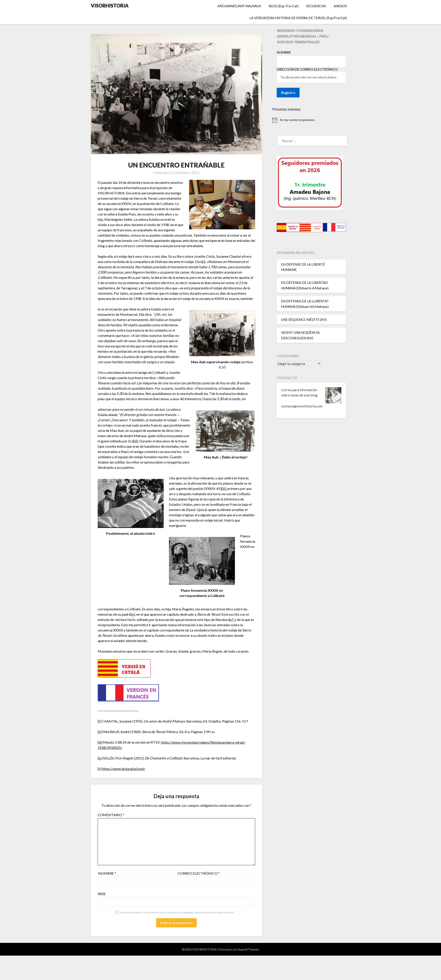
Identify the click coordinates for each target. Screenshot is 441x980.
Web (102, 894)
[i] (204, 262)
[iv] (133, 614)
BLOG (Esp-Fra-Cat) (284, 6)
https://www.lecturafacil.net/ (124, 769)
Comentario (111, 815)
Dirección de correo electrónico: (311, 75)
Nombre (107, 873)
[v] (231, 620)
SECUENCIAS (316, 6)
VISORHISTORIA (110, 6)
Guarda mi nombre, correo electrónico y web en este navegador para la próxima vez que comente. (177, 912)
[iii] (224, 488)
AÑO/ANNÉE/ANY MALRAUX (239, 6)
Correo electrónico (199, 873)
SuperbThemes (249, 949)
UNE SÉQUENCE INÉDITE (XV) (304, 319)
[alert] (311, 120)
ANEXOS (340, 6)
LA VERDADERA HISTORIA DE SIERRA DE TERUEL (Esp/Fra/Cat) (298, 18)
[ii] (135, 441)
